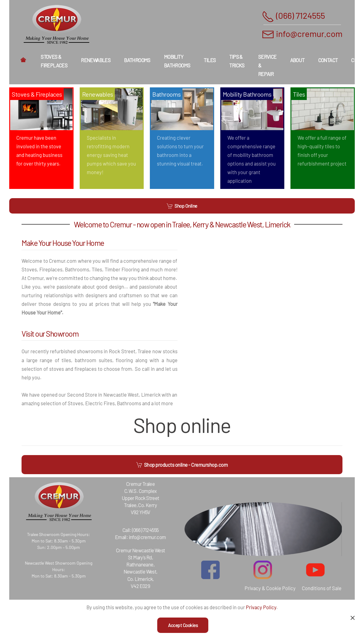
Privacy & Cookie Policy (266, 588)
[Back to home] (56, 25)
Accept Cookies (183, 625)
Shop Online (182, 206)
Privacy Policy (261, 607)
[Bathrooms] (182, 138)
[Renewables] (112, 138)
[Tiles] (323, 138)
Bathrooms (137, 60)
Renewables (96, 60)
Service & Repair (267, 65)
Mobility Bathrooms (177, 61)
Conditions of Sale (318, 588)
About (297, 60)
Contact (328, 60)
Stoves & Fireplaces (54, 61)
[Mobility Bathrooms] (252, 138)
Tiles (210, 60)
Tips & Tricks (237, 61)
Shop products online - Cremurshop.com (182, 465)
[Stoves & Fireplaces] (41, 138)
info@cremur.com (309, 34)
